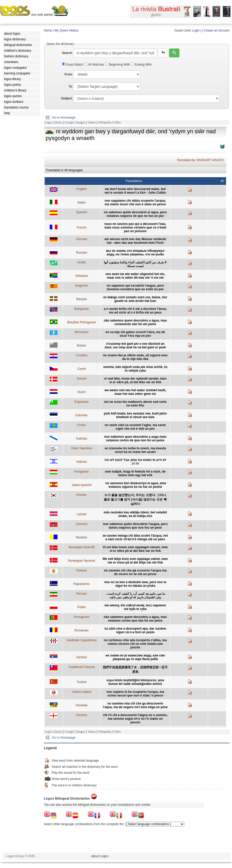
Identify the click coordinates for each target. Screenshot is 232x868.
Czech (81, 369)
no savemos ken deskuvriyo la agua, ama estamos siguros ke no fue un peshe (135, 485)
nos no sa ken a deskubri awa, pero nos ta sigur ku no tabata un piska (135, 584)
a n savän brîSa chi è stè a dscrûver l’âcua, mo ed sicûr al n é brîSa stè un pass (135, 311)
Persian (82, 594)
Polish (82, 607)
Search (67, 53)
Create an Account (217, 30)
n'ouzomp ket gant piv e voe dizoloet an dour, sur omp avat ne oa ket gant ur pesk (135, 346)
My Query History (67, 30)
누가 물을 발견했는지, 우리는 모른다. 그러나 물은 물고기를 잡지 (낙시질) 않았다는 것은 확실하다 (135, 499)
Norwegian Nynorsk (82, 561)
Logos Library (53, 122)
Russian (82, 253)
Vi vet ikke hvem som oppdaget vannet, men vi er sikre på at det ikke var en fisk (135, 549)
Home (48, 30)
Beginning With (118, 65)
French (82, 228)
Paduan (82, 570)
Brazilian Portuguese (82, 322)
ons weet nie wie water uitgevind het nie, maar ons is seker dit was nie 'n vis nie (135, 276)
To (70, 87)
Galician (82, 439)
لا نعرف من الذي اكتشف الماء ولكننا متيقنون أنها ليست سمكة (135, 264)
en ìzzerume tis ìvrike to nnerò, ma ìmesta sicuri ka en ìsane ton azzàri (135, 450)
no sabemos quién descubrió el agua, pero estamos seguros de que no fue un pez (135, 214)
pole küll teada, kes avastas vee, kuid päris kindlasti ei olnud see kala (135, 415)
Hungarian (82, 472)
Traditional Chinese (82, 667)
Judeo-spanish (81, 485)
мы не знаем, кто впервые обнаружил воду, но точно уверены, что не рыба (135, 253)
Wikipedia (105, 122)
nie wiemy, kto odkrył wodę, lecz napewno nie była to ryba (135, 607)
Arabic (81, 262)
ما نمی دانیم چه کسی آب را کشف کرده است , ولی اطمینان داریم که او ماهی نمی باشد (135, 596)
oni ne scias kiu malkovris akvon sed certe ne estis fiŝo (135, 404)
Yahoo (92, 122)
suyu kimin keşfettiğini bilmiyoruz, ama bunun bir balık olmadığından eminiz (135, 682)
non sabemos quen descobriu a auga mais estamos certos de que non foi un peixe (135, 439)
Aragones (82, 286)
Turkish (82, 682)
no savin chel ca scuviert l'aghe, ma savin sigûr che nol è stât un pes (135, 427)
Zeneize (82, 715)
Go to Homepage (64, 118)
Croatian (82, 355)
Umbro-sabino (82, 692)
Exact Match (73, 65)
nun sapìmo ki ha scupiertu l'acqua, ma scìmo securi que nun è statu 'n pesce (135, 694)
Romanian (82, 630)
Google (69, 122)
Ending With (141, 65)
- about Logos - (100, 856)
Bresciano (82, 332)
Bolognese (82, 309)
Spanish (82, 212)
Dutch (82, 392)
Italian (81, 202)
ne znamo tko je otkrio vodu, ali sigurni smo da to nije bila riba (135, 357)
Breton (82, 346)
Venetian (82, 705)
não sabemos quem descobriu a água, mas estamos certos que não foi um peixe (135, 619)
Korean (82, 495)
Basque (82, 299)
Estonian (82, 415)
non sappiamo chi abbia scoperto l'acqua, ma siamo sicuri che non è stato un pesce (135, 202)
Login (196, 30)
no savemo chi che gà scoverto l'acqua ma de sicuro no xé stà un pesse (135, 572)
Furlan (81, 425)
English (82, 189)
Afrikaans (81, 276)
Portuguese (82, 617)
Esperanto (82, 402)
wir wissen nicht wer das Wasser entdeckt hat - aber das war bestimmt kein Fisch (135, 241)
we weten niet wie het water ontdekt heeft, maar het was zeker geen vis (135, 392)
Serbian (82, 657)
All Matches (94, 65)
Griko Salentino (81, 448)
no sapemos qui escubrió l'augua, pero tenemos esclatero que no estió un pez (135, 287)
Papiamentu (81, 584)
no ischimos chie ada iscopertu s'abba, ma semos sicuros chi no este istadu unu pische (135, 644)
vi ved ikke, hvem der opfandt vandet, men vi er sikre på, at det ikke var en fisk (135, 380)
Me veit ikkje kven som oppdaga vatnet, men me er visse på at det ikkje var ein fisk (135, 561)
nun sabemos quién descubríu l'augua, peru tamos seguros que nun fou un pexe (135, 526)
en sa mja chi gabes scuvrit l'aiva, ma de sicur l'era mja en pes (135, 334)
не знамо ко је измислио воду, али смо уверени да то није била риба (135, 657)
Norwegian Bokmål (82, 547)
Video (117, 122)
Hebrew (82, 462)
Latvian (82, 514)
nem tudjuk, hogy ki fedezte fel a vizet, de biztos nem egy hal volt (135, 473)
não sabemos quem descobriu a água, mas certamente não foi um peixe (135, 322)
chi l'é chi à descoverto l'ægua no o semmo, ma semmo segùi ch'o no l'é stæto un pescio (135, 719)
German (82, 239)
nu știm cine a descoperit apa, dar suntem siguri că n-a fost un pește (135, 630)
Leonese (81, 524)
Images (81, 122)
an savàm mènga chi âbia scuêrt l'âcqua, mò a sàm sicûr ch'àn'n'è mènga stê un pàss (135, 537)
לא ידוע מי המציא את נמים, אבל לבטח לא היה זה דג (135, 462)
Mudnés (82, 537)
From (68, 74)
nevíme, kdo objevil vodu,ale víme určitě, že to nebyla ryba (135, 369)
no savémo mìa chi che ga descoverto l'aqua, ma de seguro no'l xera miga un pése (135, 705)
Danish (82, 379)
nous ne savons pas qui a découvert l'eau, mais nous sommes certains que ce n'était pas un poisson (135, 228)
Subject (67, 98)
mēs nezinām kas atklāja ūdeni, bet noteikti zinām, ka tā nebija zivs (135, 514)
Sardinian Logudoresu (82, 640)
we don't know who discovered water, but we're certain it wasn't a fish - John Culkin (135, 191)
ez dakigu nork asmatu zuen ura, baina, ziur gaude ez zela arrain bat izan (135, 299)
